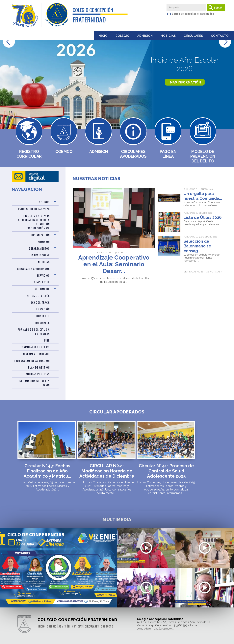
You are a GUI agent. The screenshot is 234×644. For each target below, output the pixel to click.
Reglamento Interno (36, 354)
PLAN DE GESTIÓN (39, 367)
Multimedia (42, 289)
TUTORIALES (42, 323)
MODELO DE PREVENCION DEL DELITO (203, 156)
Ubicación (43, 309)
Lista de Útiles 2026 (203, 217)
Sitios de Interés (38, 296)
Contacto (220, 36)
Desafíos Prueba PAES (205, 550)
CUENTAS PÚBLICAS (38, 374)
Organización (40, 235)
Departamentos (39, 248)
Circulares (193, 36)
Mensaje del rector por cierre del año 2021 (205, 592)
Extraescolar (40, 255)
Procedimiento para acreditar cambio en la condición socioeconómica (34, 222)
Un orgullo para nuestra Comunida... (203, 196)
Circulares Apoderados (133, 154)
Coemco (64, 152)
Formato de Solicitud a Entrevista (34, 331)
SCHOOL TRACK (40, 302)
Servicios (43, 275)
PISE (47, 340)
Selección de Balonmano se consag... (197, 246)
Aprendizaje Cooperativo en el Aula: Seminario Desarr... (114, 264)
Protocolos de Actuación (32, 361)
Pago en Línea (168, 154)
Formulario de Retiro (35, 347)
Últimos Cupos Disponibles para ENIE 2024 (58, 562)
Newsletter (42, 282)
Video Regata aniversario (146, 550)
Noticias (168, 36)
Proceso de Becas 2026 (34, 209)
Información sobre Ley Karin (34, 383)
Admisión (145, 36)
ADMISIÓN (44, 242)
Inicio (103, 36)
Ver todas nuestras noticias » (203, 272)
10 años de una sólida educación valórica (146, 592)
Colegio (122, 36)
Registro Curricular (29, 154)
